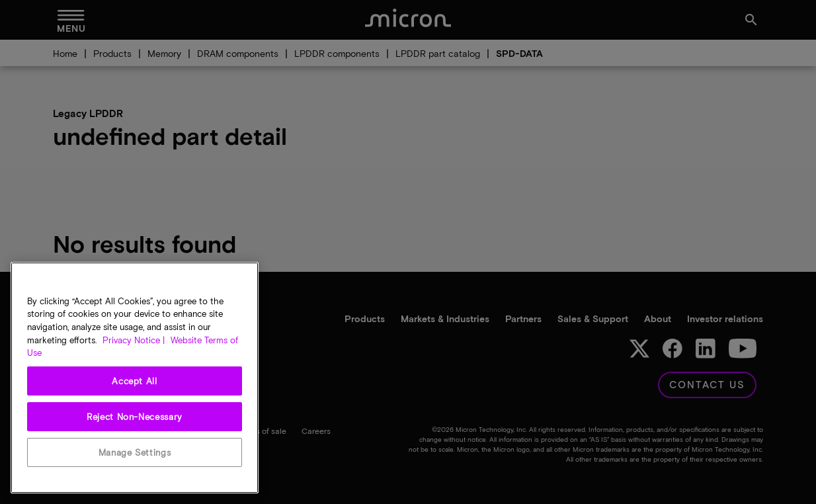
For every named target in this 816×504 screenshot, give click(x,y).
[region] (135, 378)
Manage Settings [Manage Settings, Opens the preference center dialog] (135, 452)
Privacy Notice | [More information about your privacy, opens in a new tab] (134, 340)
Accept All (135, 381)
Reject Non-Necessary (135, 417)
